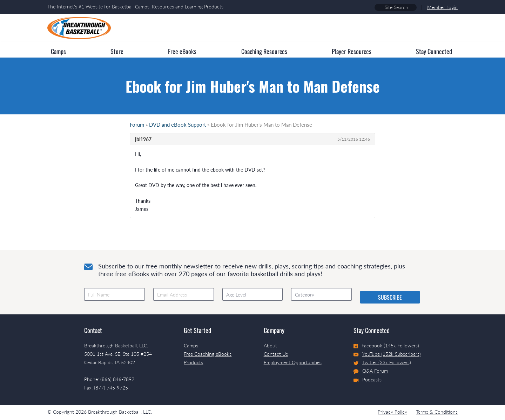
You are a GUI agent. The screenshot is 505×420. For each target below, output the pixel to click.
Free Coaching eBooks (208, 354)
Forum (137, 125)
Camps (191, 345)
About (270, 345)
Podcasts (368, 379)
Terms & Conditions (437, 412)
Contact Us (276, 354)
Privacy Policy (392, 412)
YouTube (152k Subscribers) (387, 354)
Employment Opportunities (293, 362)
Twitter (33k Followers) (382, 362)
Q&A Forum (371, 371)
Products (193, 362)
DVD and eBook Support (177, 125)
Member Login (442, 7)
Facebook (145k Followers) (386, 345)
